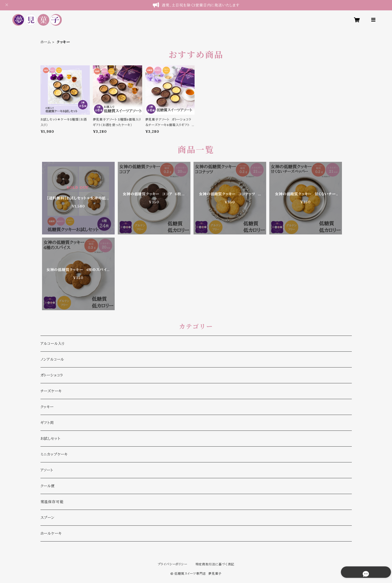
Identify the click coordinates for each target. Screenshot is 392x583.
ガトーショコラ (52, 375)
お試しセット (50, 439)
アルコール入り (53, 344)
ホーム (46, 42)
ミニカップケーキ (54, 454)
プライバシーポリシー (173, 564)
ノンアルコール (52, 359)
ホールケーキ (51, 533)
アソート (47, 470)
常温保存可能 (52, 502)
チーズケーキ (51, 391)
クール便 (48, 486)
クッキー (47, 407)
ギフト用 (47, 423)
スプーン (47, 518)
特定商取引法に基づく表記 (215, 564)
